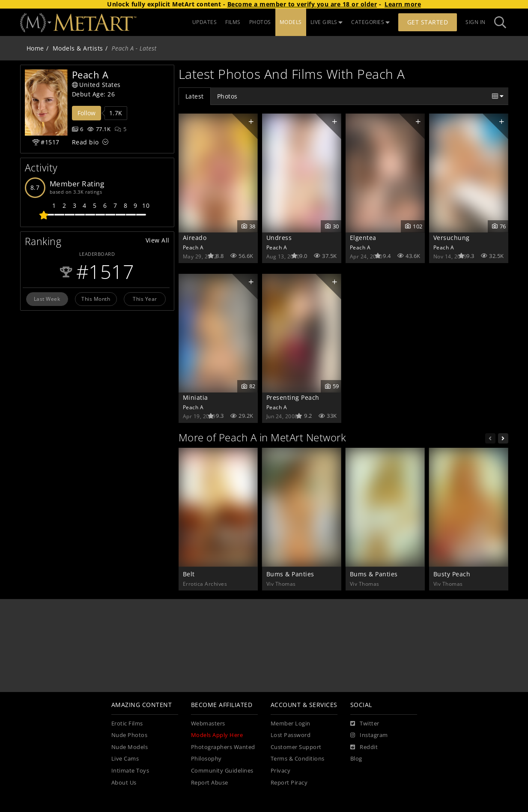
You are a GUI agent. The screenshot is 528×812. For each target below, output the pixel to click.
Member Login (291, 724)
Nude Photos (130, 735)
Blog (356, 759)
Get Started (428, 22)
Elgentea (363, 238)
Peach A (193, 247)
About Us (124, 783)
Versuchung (452, 238)
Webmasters (208, 724)
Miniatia (195, 397)
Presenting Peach (293, 397)
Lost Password (291, 735)
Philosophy (206, 759)
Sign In (476, 22)
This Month (96, 299)
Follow (87, 113)
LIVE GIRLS (327, 22)
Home (35, 48)
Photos (227, 96)
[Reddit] (364, 747)
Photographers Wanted (223, 747)
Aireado (195, 238)
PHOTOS (260, 22)
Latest (195, 96)
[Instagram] (369, 735)
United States (96, 85)
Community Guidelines (222, 771)
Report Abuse (210, 783)
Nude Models (130, 747)
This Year (145, 299)
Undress (279, 238)
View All (158, 240)
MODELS (291, 22)
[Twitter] (365, 724)
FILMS (233, 22)
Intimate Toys (130, 771)
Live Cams (125, 759)
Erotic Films (127, 724)
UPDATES (205, 22)
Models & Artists (78, 48)
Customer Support (296, 747)
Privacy (281, 771)
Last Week (47, 299)
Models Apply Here (217, 735)
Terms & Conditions (298, 759)
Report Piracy (289, 783)
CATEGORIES (370, 22)
